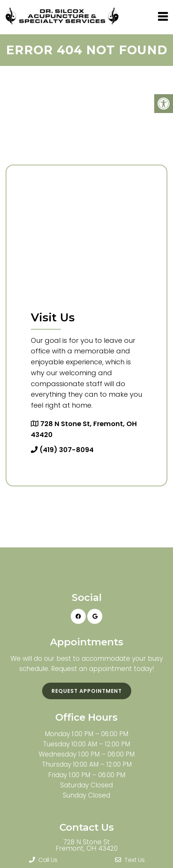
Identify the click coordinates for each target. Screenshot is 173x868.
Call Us (43, 860)
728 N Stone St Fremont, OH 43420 (87, 845)
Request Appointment (87, 691)
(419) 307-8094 (67, 450)
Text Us (130, 860)
